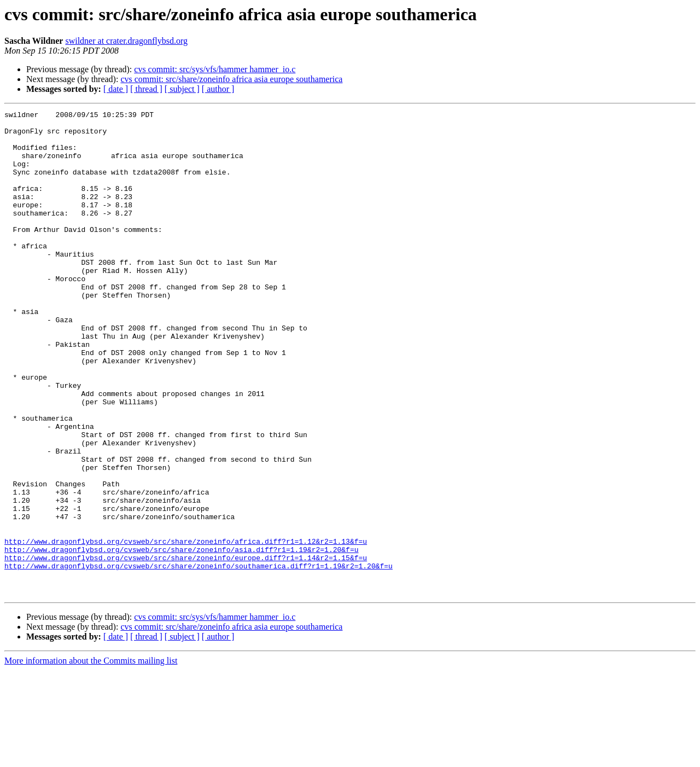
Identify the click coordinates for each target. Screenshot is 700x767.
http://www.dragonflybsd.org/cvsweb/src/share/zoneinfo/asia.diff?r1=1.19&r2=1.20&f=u (181, 638)
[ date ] (116, 89)
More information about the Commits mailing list (91, 757)
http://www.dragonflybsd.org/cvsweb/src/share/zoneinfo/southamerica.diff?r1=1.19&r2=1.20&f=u (199, 658)
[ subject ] (182, 89)
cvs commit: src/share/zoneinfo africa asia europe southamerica (231, 79)
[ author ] (218, 89)
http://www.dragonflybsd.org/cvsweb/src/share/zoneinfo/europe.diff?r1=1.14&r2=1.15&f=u (186, 648)
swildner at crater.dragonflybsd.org (126, 41)
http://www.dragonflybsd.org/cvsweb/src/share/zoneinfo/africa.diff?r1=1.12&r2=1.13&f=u (186, 628)
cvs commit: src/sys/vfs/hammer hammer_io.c (215, 69)
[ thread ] (146, 89)
